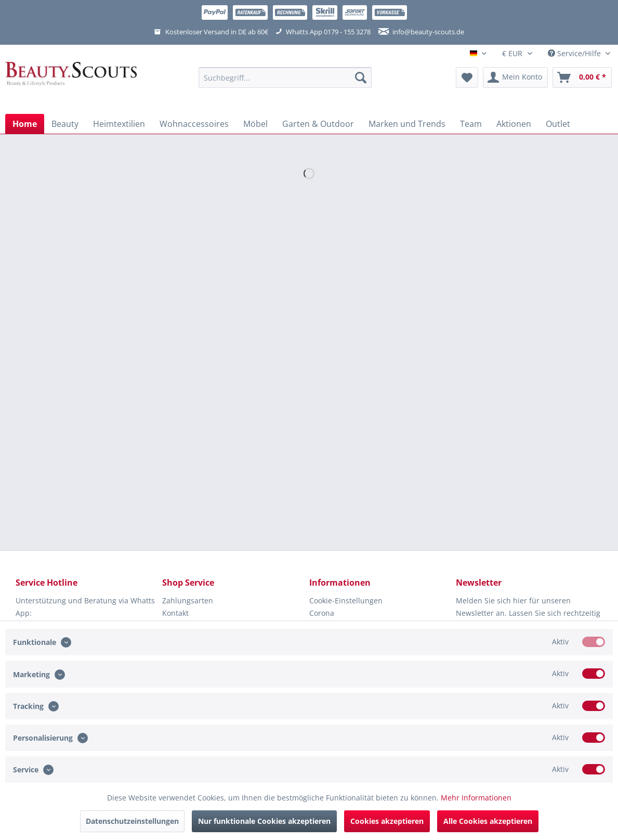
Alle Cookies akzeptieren (488, 821)
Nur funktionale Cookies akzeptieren (264, 821)
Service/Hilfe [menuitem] (575, 53)
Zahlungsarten (188, 600)
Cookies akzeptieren (387, 821)
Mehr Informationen (476, 798)
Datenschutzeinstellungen (132, 821)
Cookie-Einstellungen (346, 600)
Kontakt (175, 613)
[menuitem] (285, 82)
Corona (322, 613)
